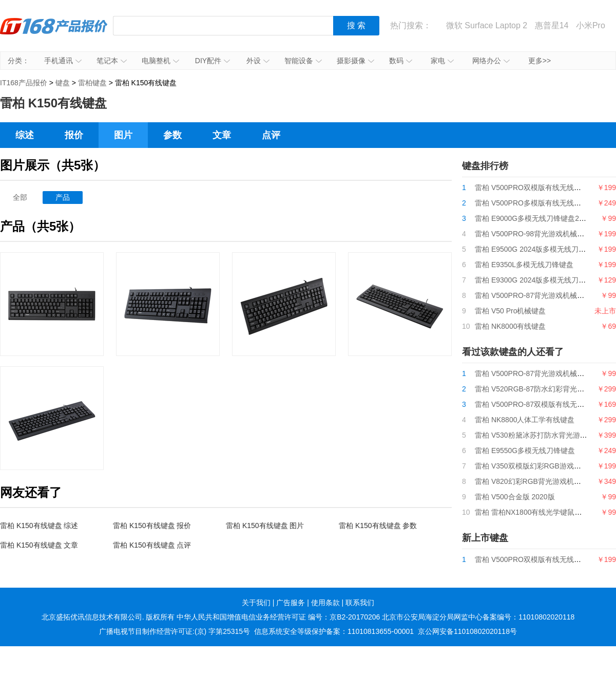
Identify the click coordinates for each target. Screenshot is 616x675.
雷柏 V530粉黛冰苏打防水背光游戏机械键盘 (545, 435)
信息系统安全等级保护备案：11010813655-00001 (334, 631)
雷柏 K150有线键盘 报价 (152, 526)
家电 (442, 61)
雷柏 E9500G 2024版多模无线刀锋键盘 (537, 249)
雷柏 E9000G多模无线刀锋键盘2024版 (536, 218)
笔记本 (112, 61)
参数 (172, 135)
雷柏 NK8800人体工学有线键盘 (525, 420)
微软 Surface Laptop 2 (487, 25)
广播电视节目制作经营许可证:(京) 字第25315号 (175, 631)
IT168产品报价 (54, 33)
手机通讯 (63, 61)
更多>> (540, 61)
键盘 (63, 83)
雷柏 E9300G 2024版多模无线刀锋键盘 (537, 280)
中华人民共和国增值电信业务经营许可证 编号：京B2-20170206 (278, 617)
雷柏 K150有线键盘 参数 (378, 526)
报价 (74, 135)
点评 (271, 135)
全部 (20, 197)
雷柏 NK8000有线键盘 (510, 326)
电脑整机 (160, 61)
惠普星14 (552, 25)
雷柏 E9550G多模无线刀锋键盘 (525, 451)
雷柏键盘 (92, 83)
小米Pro (591, 25)
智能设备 (303, 61)
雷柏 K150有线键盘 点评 (152, 545)
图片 (123, 135)
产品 (63, 197)
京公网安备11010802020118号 (467, 631)
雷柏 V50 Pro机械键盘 (510, 311)
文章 (222, 135)
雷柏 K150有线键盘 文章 (39, 545)
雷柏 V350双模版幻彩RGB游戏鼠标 (532, 466)
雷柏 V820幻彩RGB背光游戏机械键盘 (535, 481)
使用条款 (325, 603)
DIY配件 (213, 61)
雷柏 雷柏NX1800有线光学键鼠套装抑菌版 (543, 512)
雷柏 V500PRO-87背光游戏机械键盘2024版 (545, 295)
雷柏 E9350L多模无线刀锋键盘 (524, 265)
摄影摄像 (355, 61)
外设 (258, 61)
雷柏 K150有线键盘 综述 (39, 526)
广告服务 (291, 603)
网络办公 (491, 61)
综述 (25, 135)
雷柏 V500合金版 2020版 (515, 497)
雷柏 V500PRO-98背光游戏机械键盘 (533, 234)
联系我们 (360, 603)
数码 (401, 61)
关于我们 (256, 603)
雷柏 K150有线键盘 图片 (265, 526)
